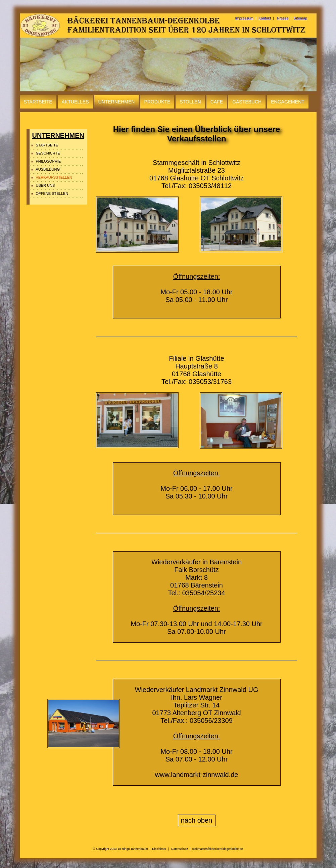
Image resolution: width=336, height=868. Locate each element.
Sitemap (300, 18)
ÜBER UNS (45, 185)
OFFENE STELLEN (52, 193)
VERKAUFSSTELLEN (54, 177)
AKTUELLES (75, 102)
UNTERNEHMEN (117, 102)
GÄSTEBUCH (247, 102)
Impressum (244, 18)
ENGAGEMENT (288, 102)
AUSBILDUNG (48, 169)
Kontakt (265, 18)
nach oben (197, 820)
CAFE (217, 102)
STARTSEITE (38, 102)
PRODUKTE (157, 102)
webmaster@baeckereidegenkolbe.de (217, 849)
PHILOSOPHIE (49, 161)
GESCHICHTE (48, 153)
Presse (283, 18)
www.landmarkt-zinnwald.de (197, 775)
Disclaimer (159, 849)
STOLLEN (190, 102)
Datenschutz (180, 849)
